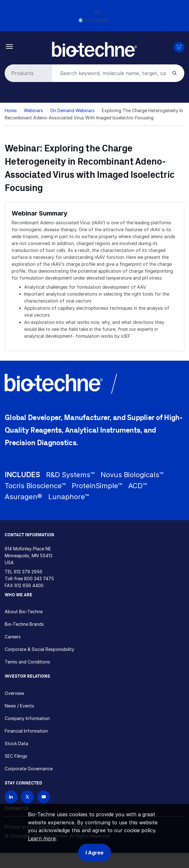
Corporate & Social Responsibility (39, 649)
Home (11, 110)
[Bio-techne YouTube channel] (44, 797)
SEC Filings (16, 756)
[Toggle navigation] (10, 46)
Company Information (27, 718)
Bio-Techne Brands (24, 624)
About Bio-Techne (24, 611)
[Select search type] (27, 73)
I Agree (94, 853)
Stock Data (16, 743)
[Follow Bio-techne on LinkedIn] (11, 797)
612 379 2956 (28, 572)
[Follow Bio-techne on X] (27, 797)
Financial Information (26, 731)
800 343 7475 (39, 579)
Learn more (42, 838)
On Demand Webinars (72, 110)
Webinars (33, 110)
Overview (14, 693)
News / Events (19, 706)
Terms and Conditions (27, 662)
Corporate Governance (29, 769)
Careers (13, 637)
